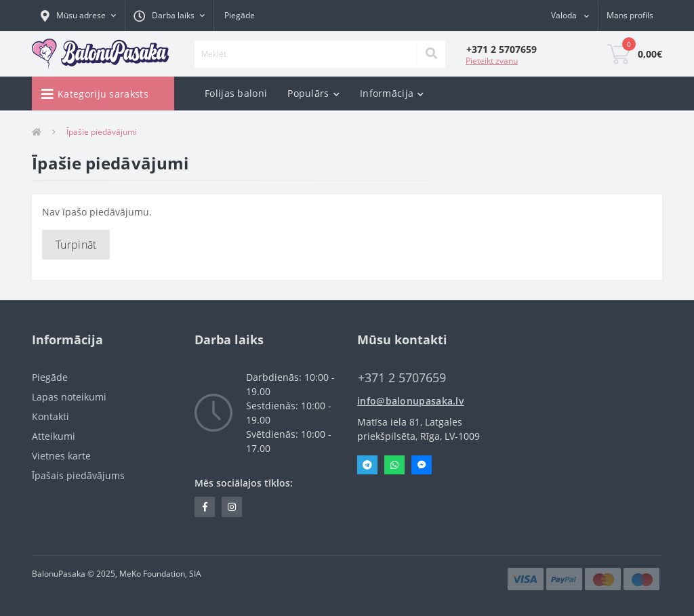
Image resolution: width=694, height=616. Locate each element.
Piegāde (240, 15)
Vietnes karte (61, 456)
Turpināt (76, 245)
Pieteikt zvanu (492, 61)
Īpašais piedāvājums (78, 475)
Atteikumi (54, 436)
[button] (78, 16)
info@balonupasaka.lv (411, 401)
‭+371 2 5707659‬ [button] (402, 378)
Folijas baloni (236, 93)
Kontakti (50, 416)
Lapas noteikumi (69, 397)
